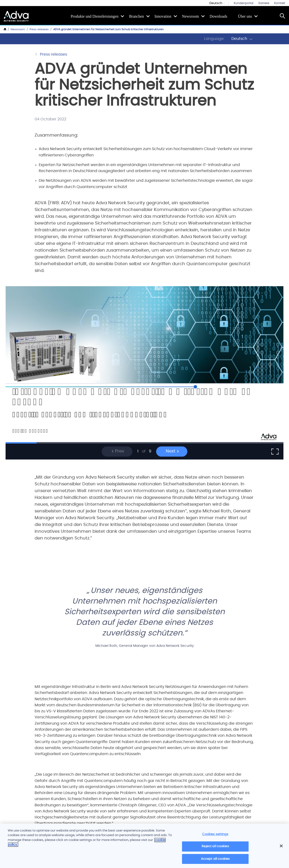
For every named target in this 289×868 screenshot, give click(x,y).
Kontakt (280, 3)
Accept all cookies (215, 861)
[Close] (281, 847)
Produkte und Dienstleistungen (95, 16)
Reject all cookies (215, 848)
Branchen (136, 16)
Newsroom (190, 16)
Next (172, 451)
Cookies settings (215, 836)
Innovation (163, 16)
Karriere (264, 3)
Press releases (39, 29)
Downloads (218, 16)
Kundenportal (244, 3)
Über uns (245, 16)
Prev (118, 451)
